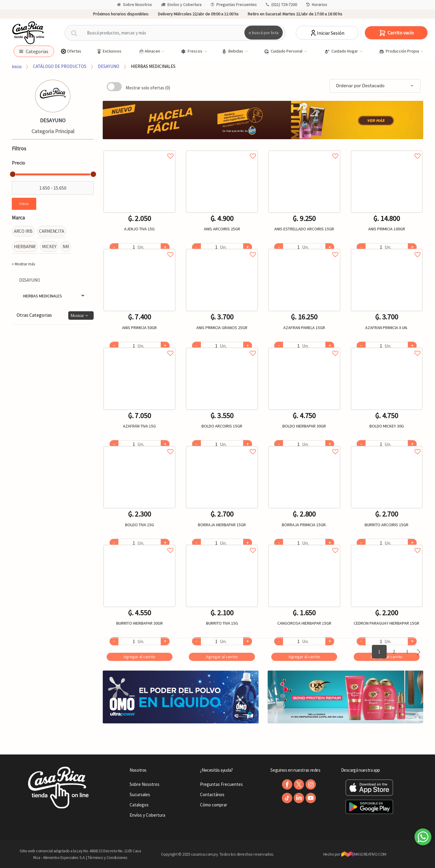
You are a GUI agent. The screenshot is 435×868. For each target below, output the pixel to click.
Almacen (150, 51)
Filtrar (24, 204)
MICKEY (49, 247)
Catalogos (139, 805)
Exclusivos (109, 51)
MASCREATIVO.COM (364, 854)
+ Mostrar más (23, 264)
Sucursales (140, 794)
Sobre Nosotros (134, 5)
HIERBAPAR (25, 247)
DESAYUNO (109, 66)
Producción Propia (400, 51)
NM (66, 247)
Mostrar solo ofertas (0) (148, 88)
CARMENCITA (52, 231)
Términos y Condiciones (108, 857)
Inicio (17, 66)
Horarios (317, 5)
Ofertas (71, 51)
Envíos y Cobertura (181, 5)
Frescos (192, 51)
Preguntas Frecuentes (234, 5)
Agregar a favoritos (139, 149)
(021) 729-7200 (281, 5)
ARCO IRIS (23, 231)
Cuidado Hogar (342, 51)
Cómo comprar (214, 805)
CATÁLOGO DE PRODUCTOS (60, 66)
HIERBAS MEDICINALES (153, 66)
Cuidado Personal (284, 51)
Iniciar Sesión (327, 33)
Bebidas (233, 51)
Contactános (212, 794)
